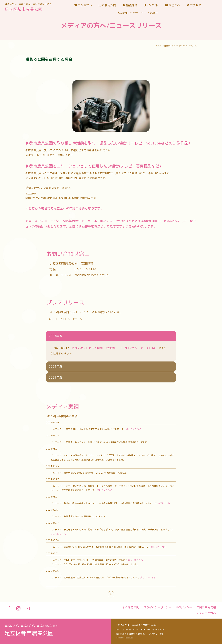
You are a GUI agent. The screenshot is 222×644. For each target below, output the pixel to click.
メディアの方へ (206, 613)
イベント (151, 5)
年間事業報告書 (206, 607)
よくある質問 (131, 607)
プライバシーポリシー (157, 607)
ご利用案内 (107, 5)
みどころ (173, 5)
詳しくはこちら (134, 251)
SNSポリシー (184, 607)
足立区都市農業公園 (24, 9)
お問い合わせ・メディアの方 (138, 13)
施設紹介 (130, 5)
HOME (159, 46)
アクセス (194, 5)
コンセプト (83, 5)
